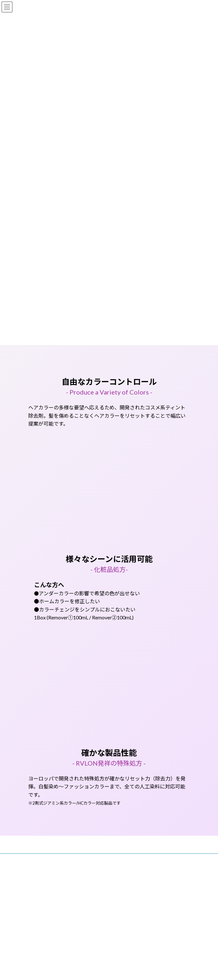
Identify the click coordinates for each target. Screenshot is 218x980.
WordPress (78, 894)
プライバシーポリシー (47, 871)
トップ (34, 859)
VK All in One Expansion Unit (145, 894)
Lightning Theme (108, 894)
